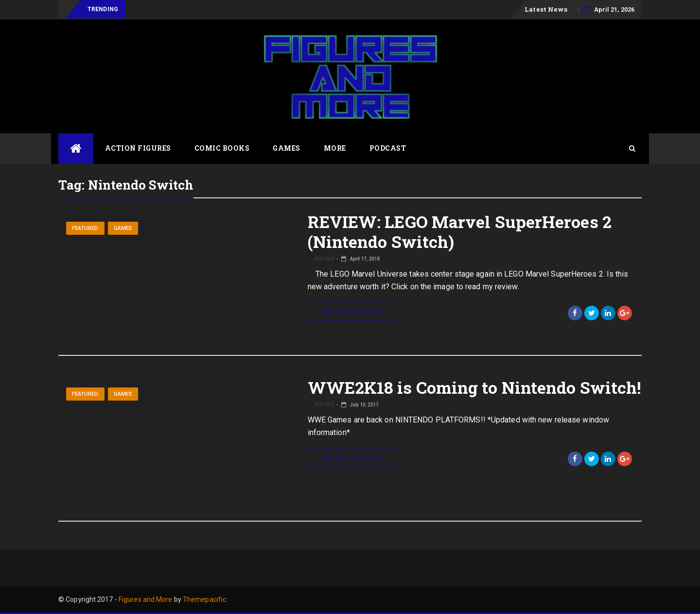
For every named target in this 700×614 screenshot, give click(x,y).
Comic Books (222, 148)
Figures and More (146, 599)
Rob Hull (324, 259)
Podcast (388, 148)
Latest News (546, 9)
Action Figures (138, 148)
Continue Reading (351, 312)
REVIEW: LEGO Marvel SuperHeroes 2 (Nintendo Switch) (460, 231)
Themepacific (204, 599)
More (335, 148)
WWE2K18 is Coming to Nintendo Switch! (474, 387)
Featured (85, 228)
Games (287, 148)
